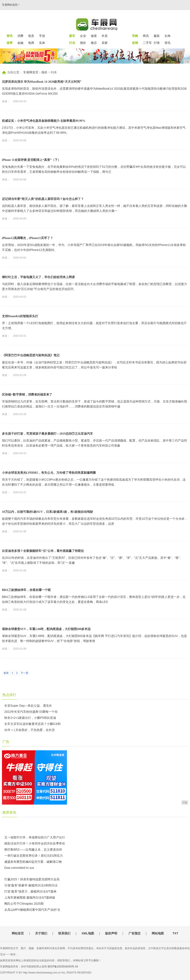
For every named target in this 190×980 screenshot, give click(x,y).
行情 (157, 43)
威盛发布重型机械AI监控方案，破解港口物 (33, 862)
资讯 (167, 43)
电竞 (31, 36)
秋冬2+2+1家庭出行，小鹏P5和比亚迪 (30, 718)
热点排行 (9, 695)
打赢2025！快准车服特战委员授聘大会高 (32, 879)
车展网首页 (31, 72)
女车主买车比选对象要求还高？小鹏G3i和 (32, 724)
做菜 (94, 36)
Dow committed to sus (19, 868)
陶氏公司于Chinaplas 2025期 (24, 904)
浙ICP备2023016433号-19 (63, 967)
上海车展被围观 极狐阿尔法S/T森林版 (30, 898)
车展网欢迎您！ (11, 5)
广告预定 (135, 933)
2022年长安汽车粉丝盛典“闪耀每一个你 (31, 712)
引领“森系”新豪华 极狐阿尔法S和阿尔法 (31, 885)
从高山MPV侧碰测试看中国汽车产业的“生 (32, 910)
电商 (31, 43)
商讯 (146, 36)
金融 (20, 43)
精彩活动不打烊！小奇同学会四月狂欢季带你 (35, 843)
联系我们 (64, 933)
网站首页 (18, 933)
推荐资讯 (9, 813)
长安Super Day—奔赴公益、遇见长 (28, 706)
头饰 (167, 36)
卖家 (105, 43)
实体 (42, 43)
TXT (175, 933)
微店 (94, 43)
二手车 (147, 43)
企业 (83, 36)
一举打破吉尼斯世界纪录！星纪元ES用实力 (34, 856)
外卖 (105, 36)
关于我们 (41, 933)
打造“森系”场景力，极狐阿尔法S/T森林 (30, 891)
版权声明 (111, 933)
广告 (6, 742)
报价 (83, 43)
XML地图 (88, 933)
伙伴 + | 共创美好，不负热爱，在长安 (30, 730)
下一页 (24, 673)
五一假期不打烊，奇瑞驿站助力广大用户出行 (35, 837)
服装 (157, 36)
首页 (6, 673)
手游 (42, 36)
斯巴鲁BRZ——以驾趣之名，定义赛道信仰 (33, 850)
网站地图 (158, 933)
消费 (20, 36)
